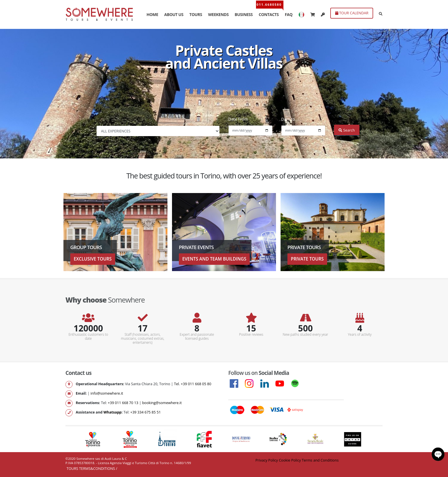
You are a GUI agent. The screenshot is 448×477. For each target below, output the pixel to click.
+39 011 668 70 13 (123, 403)
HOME (152, 14)
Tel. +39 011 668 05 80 (193, 384)
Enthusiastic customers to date (88, 337)
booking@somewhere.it (162, 403)
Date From (238, 119)
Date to (288, 119)
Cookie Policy (290, 460)
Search (347, 130)
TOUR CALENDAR (352, 13)
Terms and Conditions (320, 460)
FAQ (289, 14)
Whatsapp (112, 412)
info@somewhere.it (107, 393)
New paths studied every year (306, 335)
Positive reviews (251, 335)
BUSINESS (244, 14)
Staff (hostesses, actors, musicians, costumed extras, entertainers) (143, 339)
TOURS (196, 14)
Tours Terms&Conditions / (92, 469)
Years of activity (360, 335)
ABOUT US (174, 14)
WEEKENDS (218, 14)
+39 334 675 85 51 (146, 412)
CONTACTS (269, 14)
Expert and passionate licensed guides (197, 337)
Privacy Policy (267, 460)
